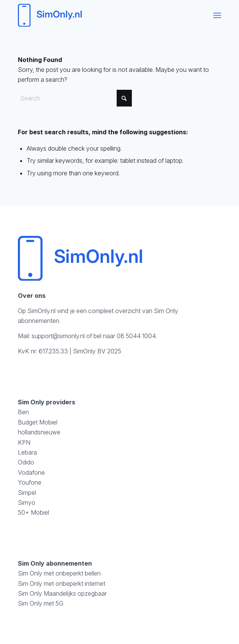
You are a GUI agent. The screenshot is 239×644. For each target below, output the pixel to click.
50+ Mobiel (33, 512)
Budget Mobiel (38, 422)
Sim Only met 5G (41, 603)
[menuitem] (217, 15)
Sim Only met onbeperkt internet (62, 584)
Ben (23, 412)
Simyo (27, 502)
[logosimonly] (99, 15)
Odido (26, 462)
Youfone (30, 482)
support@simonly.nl (58, 336)
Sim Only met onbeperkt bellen (59, 573)
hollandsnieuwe (39, 432)
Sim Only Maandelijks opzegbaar (62, 593)
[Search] (75, 98)
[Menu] (217, 15)
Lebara (27, 452)
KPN (24, 442)
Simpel (27, 493)
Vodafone (31, 472)
